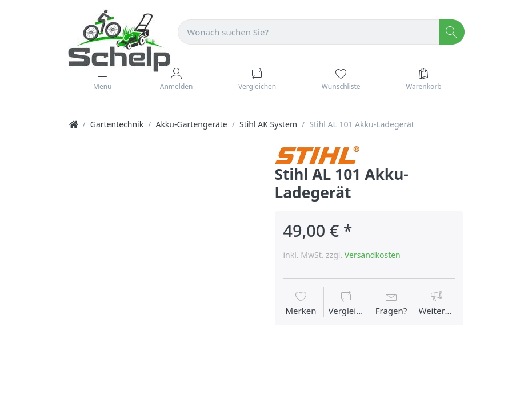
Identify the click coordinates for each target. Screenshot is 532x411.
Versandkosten (373, 255)
